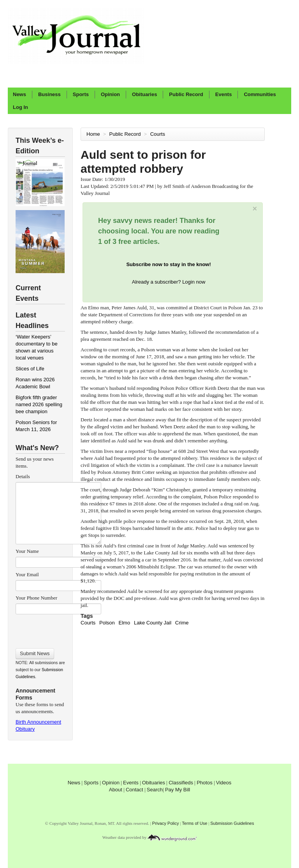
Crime (182, 623)
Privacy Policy (166, 823)
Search (155, 790)
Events (224, 94)
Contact (135, 790)
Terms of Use (194, 823)
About (116, 790)
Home (93, 134)
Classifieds (181, 783)
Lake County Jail (153, 623)
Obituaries (144, 94)
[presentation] (58, 629)
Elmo (125, 623)
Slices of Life (30, 369)
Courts (158, 134)
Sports (81, 94)
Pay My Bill (178, 790)
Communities (260, 94)
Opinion (110, 94)
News (19, 94)
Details (23, 476)
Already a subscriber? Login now (169, 282)
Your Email (27, 574)
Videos (224, 783)
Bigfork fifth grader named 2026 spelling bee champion (39, 404)
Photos (204, 783)
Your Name (27, 551)
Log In (20, 107)
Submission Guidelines (232, 823)
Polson (107, 623)
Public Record (186, 94)
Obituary (25, 729)
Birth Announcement (38, 722)
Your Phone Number (36, 598)
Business (49, 94)
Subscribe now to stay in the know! (168, 264)
